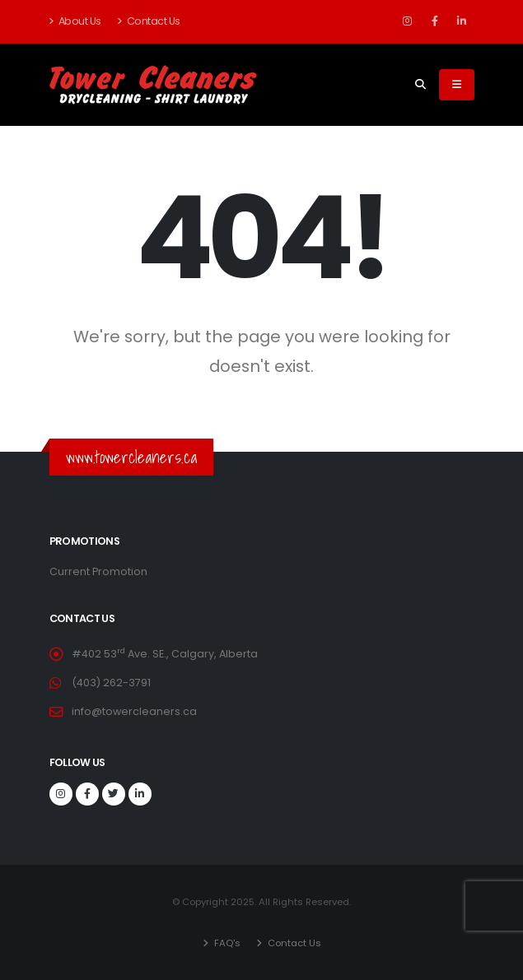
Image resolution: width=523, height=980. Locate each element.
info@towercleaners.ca (134, 711)
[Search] (420, 85)
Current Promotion (98, 571)
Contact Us (149, 21)
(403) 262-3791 (111, 683)
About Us (75, 21)
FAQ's (226, 943)
